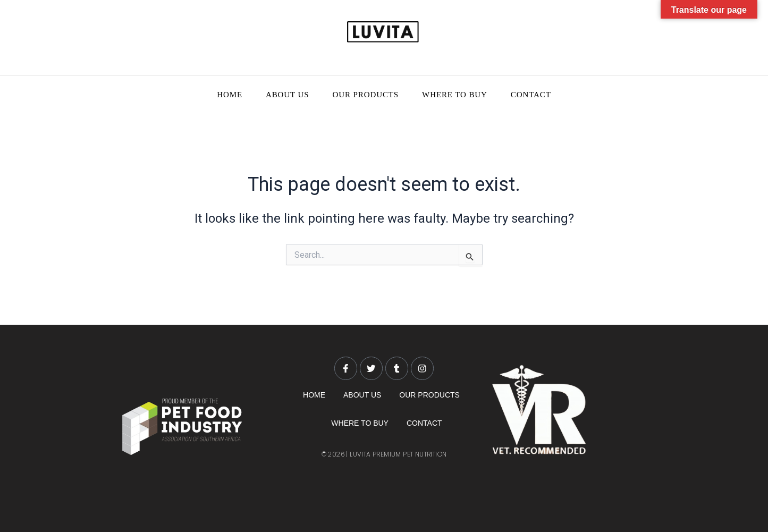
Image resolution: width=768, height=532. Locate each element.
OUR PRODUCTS (366, 95)
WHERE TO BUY (455, 95)
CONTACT (531, 95)
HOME (230, 95)
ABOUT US (288, 95)
